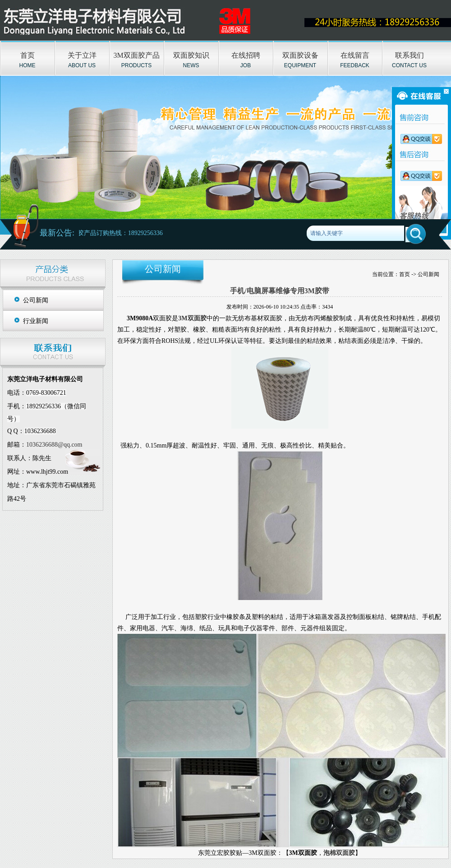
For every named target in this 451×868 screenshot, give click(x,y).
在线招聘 (246, 55)
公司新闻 (36, 300)
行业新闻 (36, 321)
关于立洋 (82, 55)
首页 (28, 55)
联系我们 (410, 55)
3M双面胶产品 (136, 55)
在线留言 (355, 55)
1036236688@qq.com (54, 445)
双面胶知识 (191, 55)
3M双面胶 (192, 318)
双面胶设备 (300, 55)
